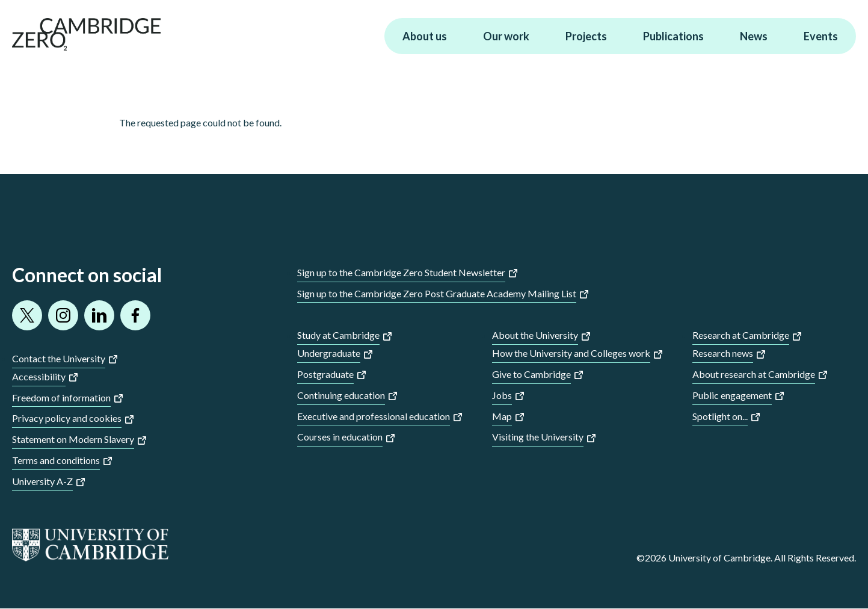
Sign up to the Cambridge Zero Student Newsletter (401, 272)
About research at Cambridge (754, 374)
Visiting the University (538, 437)
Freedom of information (61, 397)
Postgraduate (325, 374)
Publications (673, 36)
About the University (535, 335)
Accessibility (39, 376)
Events (821, 36)
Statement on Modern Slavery (73, 439)
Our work (506, 36)
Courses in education (340, 437)
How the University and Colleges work (571, 353)
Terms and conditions (56, 460)
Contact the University (59, 358)
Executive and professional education (374, 416)
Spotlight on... (720, 416)
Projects (586, 36)
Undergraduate (329, 353)
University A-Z (42, 481)
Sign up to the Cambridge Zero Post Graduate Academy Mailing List (437, 293)
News (754, 36)
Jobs (502, 395)
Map (502, 416)
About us (425, 36)
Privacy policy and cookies (67, 418)
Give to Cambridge (531, 374)
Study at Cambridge (338, 335)
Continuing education (341, 395)
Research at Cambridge (741, 335)
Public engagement (732, 395)
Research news (723, 353)
